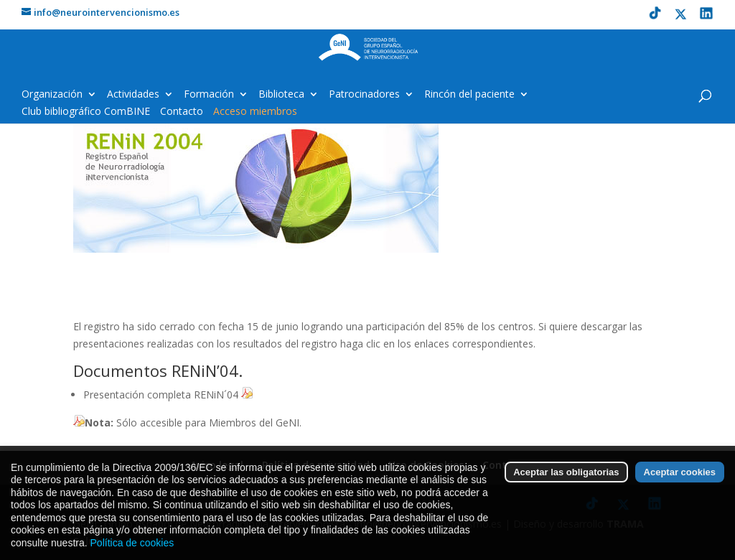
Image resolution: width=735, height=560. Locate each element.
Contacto (182, 112)
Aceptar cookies (680, 478)
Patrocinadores (364, 95)
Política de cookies (132, 549)
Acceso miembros (255, 112)
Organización (52, 95)
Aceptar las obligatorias (566, 478)
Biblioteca (281, 95)
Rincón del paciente (469, 95)
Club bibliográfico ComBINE (86, 112)
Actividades (133, 95)
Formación (209, 95)
